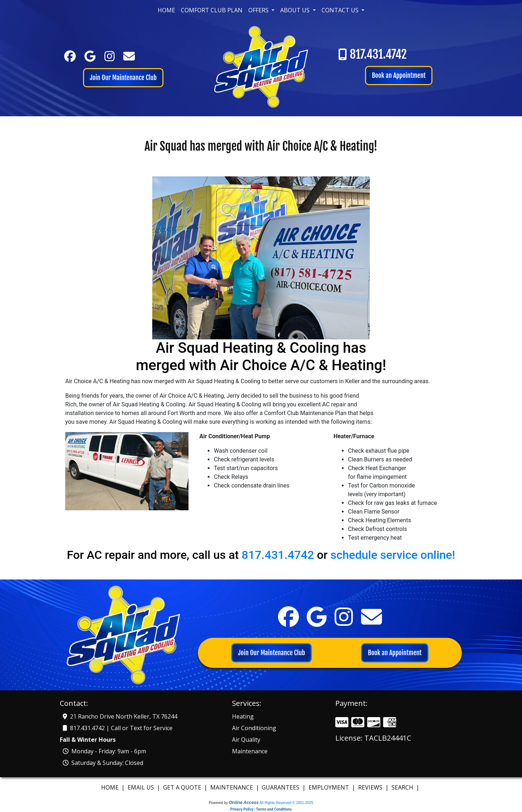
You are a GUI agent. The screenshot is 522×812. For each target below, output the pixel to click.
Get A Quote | (186, 787)
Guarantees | (284, 787)
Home (166, 10)
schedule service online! (393, 555)
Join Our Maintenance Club (123, 78)
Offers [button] (259, 10)
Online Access (244, 803)
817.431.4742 (378, 54)
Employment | (333, 787)
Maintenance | (235, 787)
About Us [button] (296, 10)
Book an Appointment (399, 75)
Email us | (145, 787)
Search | (406, 787)
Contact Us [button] (341, 10)
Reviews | (374, 787)
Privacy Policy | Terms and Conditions (261, 809)
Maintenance (250, 751)
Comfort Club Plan (212, 10)
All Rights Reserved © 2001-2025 (287, 803)
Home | (114, 787)
